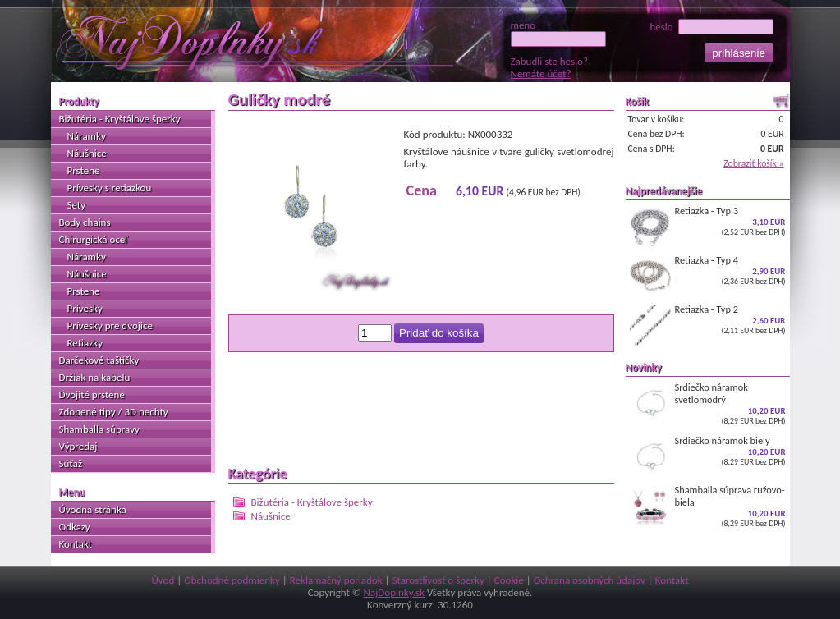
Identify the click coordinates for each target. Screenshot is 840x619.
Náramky (87, 136)
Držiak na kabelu (95, 377)
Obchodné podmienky (232, 580)
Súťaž (71, 463)
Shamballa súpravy (99, 429)
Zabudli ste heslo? (549, 61)
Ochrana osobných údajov (590, 580)
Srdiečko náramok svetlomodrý (708, 403)
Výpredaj (78, 446)
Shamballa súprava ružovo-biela (708, 506)
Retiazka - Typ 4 (708, 275)
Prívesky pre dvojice (110, 326)
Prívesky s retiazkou (110, 188)
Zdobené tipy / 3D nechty (114, 412)
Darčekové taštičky (99, 360)
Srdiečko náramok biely (708, 456)
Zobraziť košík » (753, 163)
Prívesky (85, 308)
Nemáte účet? (541, 73)
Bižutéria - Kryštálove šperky (312, 502)
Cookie (509, 580)
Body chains (85, 222)
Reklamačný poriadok (336, 580)
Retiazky (85, 343)
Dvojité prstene (92, 394)
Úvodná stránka (93, 509)
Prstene (84, 170)
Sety (77, 205)
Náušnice (271, 516)
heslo (711, 27)
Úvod (163, 580)
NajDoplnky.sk (394, 592)
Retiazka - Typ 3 (708, 226)
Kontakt (76, 544)
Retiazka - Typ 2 (708, 324)
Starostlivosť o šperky (438, 580)
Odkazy (75, 527)
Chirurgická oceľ (94, 239)
